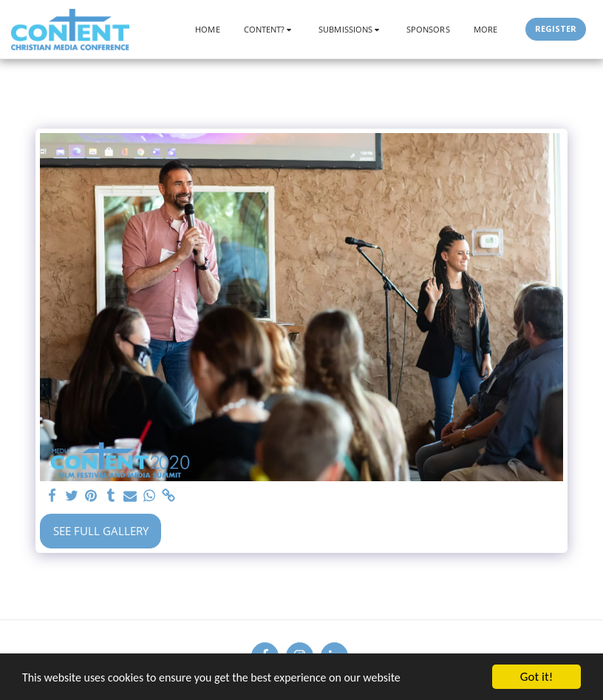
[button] (270, 29)
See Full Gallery (101, 531)
